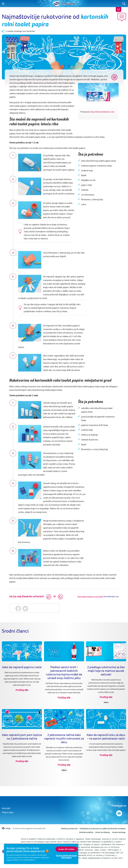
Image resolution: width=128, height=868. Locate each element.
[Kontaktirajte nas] (118, 9)
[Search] (124, 4)
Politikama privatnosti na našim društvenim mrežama (103, 829)
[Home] (56, 4)
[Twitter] (25, 608)
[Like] (49, 597)
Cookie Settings (119, 832)
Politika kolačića (86, 832)
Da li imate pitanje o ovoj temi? (90, 596)
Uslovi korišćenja (103, 832)
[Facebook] (18, 608)
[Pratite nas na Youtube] (119, 813)
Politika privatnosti (69, 829)
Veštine (106, 703)
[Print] (114, 77)
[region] (41, 854)
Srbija (6, 828)
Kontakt (6, 808)
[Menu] (3, 4)
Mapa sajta (8, 812)
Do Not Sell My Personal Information (66, 857)
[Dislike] (60, 597)
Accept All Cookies (66, 849)
